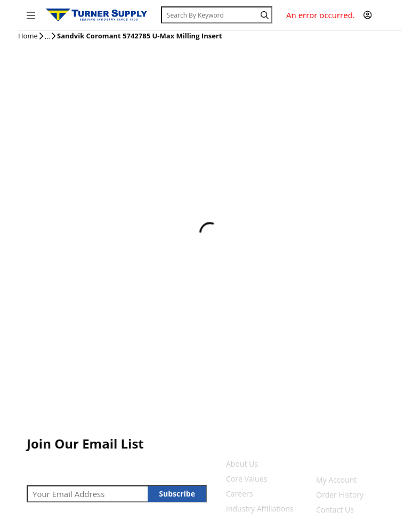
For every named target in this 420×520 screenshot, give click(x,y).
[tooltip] (47, 37)
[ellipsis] (47, 37)
